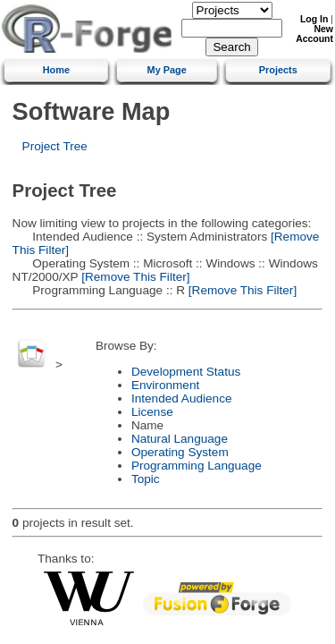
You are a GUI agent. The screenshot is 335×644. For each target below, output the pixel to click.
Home (56, 70)
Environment (165, 385)
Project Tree (55, 146)
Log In (314, 19)
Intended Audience (182, 398)
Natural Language (180, 439)
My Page (167, 70)
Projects (278, 70)
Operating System (180, 452)
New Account (314, 34)
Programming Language (197, 466)
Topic (146, 479)
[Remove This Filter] (134, 277)
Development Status (186, 372)
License (152, 412)
